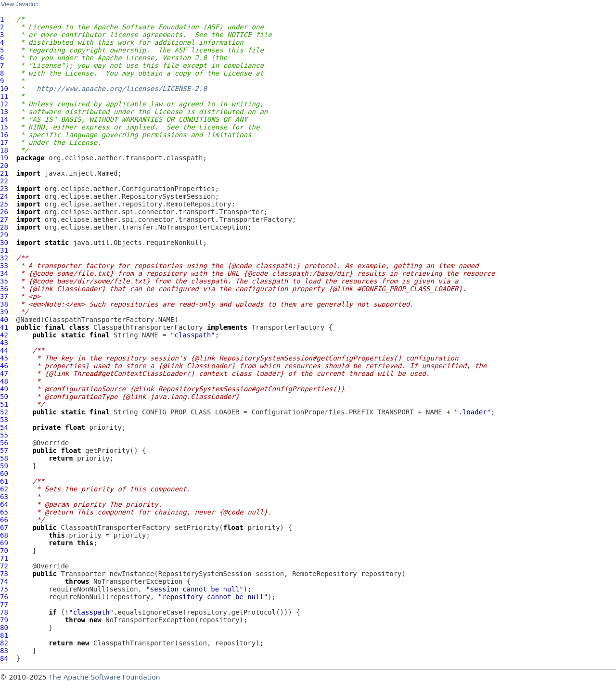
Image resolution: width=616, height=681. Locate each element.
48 (4, 381)
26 (4, 212)
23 (4, 189)
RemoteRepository (325, 574)
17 (4, 142)
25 (4, 204)
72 (4, 566)
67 (4, 527)
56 (4, 443)
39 (4, 312)
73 (4, 574)
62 (4, 489)
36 (4, 289)
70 (4, 551)
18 (4, 150)
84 (4, 658)
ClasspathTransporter (134, 643)
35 (4, 281)
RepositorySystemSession (205, 574)
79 (4, 620)
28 (4, 227)
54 (4, 427)
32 (4, 258)
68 (4, 535)
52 (4, 412)
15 (4, 127)
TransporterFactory (288, 327)
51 (4, 404)
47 (4, 373)
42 (4, 335)
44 (4, 350)
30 (4, 243)
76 (4, 597)
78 (4, 612)
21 (4, 173)
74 (4, 581)
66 (4, 520)
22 (4, 181)
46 (4, 366)
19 (4, 158)
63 (4, 497)
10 (4, 89)
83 (4, 651)
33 (4, 266)
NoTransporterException (138, 581)
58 (4, 458)
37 (4, 296)
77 (4, 604)
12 (4, 104)
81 (4, 635)
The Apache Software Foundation (104, 677)
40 (4, 320)
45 (4, 358)
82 (4, 643)
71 (4, 558)
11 (4, 96)
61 (4, 481)
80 (4, 628)
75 (4, 589)
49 (4, 389)
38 (4, 304)
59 (4, 466)
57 (4, 450)
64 (4, 504)
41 (4, 327)
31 (4, 250)
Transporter (83, 574)
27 (4, 219)
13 (4, 112)
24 (4, 196)
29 (4, 235)
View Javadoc (19, 4)
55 (4, 435)
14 (4, 119)
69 (4, 543)
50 (4, 397)
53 (4, 420)
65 (4, 512)
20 (4, 166)
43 (4, 343)
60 (4, 474)
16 (4, 135)
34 (4, 273)
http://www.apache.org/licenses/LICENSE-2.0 (122, 89)
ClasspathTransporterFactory (148, 327)
